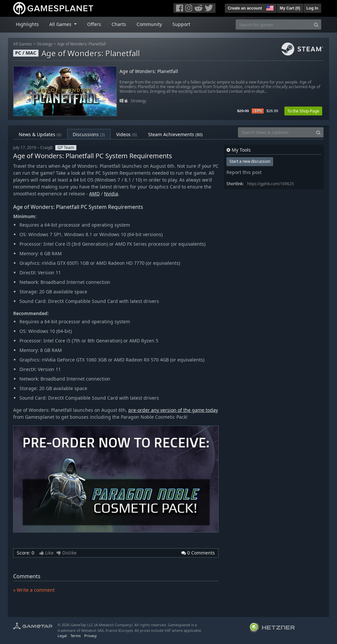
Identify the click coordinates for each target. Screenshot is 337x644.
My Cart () (290, 8)
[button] (269, 7)
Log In (312, 8)
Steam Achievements (175, 134)
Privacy (91, 636)
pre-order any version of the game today (173, 410)
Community (149, 24)
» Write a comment (34, 590)
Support (181, 24)
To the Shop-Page (303, 111)
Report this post (244, 172)
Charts (119, 24)
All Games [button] (61, 24)
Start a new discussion (250, 161)
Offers (94, 24)
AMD (94, 194)
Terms (76, 636)
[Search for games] (273, 25)
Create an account (245, 8)
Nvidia (111, 194)
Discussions (89, 134)
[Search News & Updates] (276, 132)
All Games (23, 44)
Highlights (27, 24)
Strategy (45, 44)
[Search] (316, 25)
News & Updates (40, 134)
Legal (62, 636)
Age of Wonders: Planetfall (81, 44)
